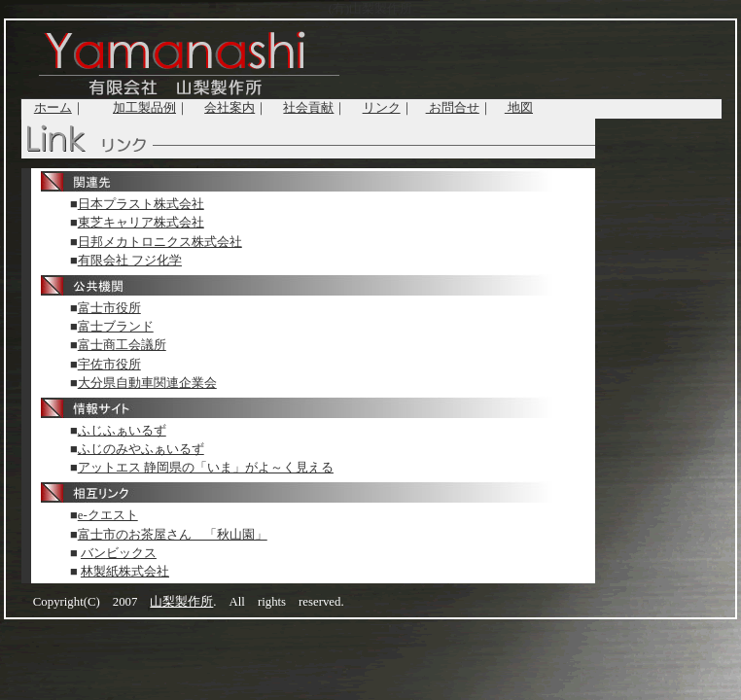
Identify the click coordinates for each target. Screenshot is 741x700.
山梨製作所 (181, 602)
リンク (382, 108)
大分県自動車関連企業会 (147, 383)
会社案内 (229, 108)
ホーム (53, 108)
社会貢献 (308, 108)
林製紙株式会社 (125, 572)
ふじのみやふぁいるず (141, 449)
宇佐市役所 (109, 365)
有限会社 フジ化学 (130, 261)
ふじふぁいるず (122, 431)
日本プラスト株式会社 (141, 204)
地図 (519, 108)
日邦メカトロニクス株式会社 (160, 242)
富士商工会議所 (122, 345)
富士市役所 (109, 308)
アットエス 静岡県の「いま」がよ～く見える (206, 468)
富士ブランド (116, 327)
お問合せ (453, 108)
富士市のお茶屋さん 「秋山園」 (173, 535)
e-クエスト (108, 515)
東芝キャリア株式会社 (141, 223)
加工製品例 (144, 108)
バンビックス (119, 553)
